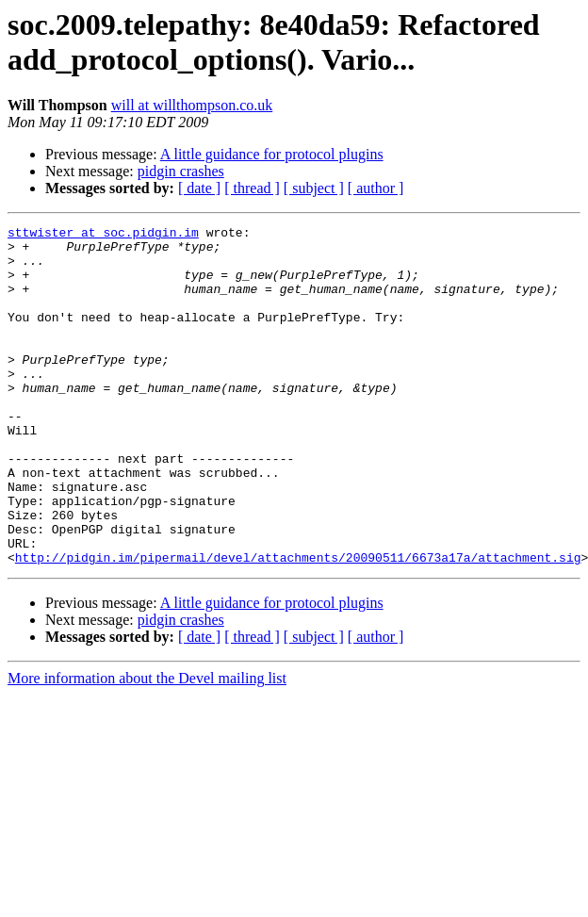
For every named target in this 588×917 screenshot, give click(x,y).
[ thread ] (252, 188)
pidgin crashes (181, 171)
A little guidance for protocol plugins (272, 154)
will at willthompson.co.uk (192, 105)
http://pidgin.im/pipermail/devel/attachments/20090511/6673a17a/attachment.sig (298, 625)
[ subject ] (314, 188)
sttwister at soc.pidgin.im (103, 235)
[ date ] (199, 188)
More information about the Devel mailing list (147, 746)
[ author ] (376, 188)
